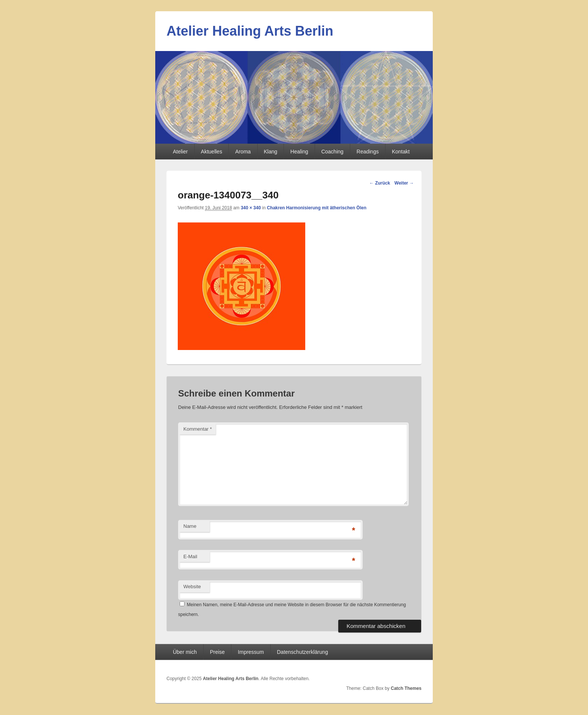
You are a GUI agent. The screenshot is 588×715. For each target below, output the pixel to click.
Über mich (185, 652)
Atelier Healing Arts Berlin (250, 31)
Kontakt (401, 152)
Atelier (180, 152)
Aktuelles (212, 152)
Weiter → (404, 183)
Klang (271, 152)
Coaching (332, 152)
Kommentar (198, 429)
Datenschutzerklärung (303, 652)
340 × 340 (251, 208)
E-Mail (190, 557)
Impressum (251, 652)
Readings (368, 152)
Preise (217, 652)
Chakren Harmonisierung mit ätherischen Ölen (317, 208)
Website (192, 587)
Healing (299, 152)
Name (190, 526)
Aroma (243, 152)
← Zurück (380, 183)
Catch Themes (406, 688)
